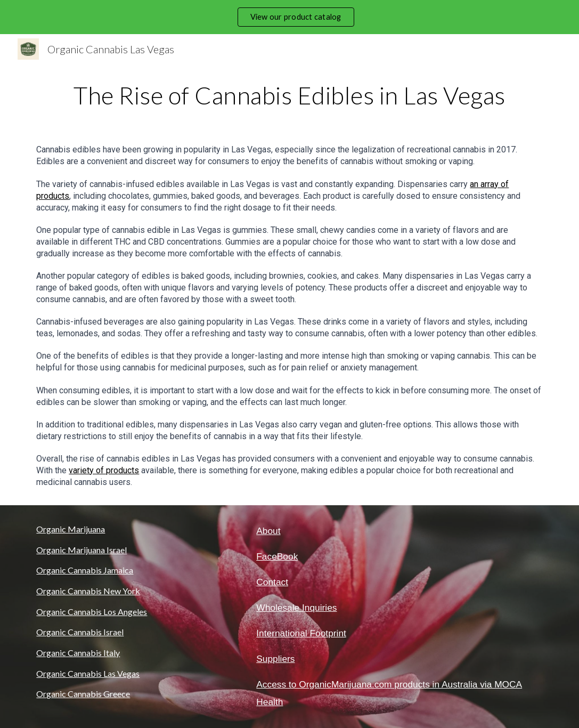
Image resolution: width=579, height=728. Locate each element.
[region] (289, 17)
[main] (289, 95)
